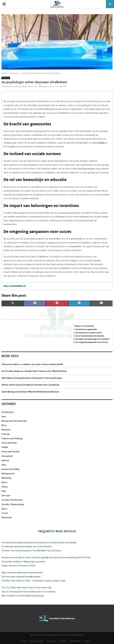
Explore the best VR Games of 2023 (18, 566)
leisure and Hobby (10, 469)
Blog (4, 425)
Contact (87, 641)
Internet (5, 460)
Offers (5, 487)
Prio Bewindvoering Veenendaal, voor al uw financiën (27, 547)
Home (23, 641)
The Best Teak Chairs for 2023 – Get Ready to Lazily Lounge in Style (34, 581)
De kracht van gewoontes (86, 329)
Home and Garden (11, 452)
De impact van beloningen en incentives (92, 339)
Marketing (6, 478)
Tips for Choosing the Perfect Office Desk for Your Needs (28, 592)
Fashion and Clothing (12, 439)
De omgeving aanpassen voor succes (92, 342)
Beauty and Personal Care (14, 421)
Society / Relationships (13, 504)
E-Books (6, 434)
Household (7, 456)
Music (5, 482)
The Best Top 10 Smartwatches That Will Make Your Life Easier (31, 551)
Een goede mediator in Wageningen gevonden (23, 562)
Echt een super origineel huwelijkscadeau (21, 577)
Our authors (52, 641)
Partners (63, 641)
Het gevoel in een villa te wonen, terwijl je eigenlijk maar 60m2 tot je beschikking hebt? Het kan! (46, 558)
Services (6, 496)
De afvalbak (99, 143)
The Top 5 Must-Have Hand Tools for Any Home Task (27, 588)
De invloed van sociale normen (89, 333)
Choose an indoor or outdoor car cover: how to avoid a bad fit (32, 364)
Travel (5, 513)
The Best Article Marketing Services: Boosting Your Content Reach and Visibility (39, 543)
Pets (4, 491)
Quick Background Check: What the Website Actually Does (30, 392)
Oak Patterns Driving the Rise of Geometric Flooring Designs (32, 378)
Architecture (8, 412)
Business (6, 78)
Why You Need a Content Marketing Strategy (23, 596)
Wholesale (7, 517)
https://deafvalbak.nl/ (15, 286)
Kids (4, 465)
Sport (4, 509)
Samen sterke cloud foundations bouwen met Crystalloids (31, 385)
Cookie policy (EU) (36, 641)
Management (8, 474)
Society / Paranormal (12, 500)
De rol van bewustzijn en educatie (90, 336)
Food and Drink (9, 443)
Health (5, 447)
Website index (75, 641)
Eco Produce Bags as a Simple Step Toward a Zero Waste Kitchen (34, 371)
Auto (4, 417)
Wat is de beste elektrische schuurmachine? (22, 573)
